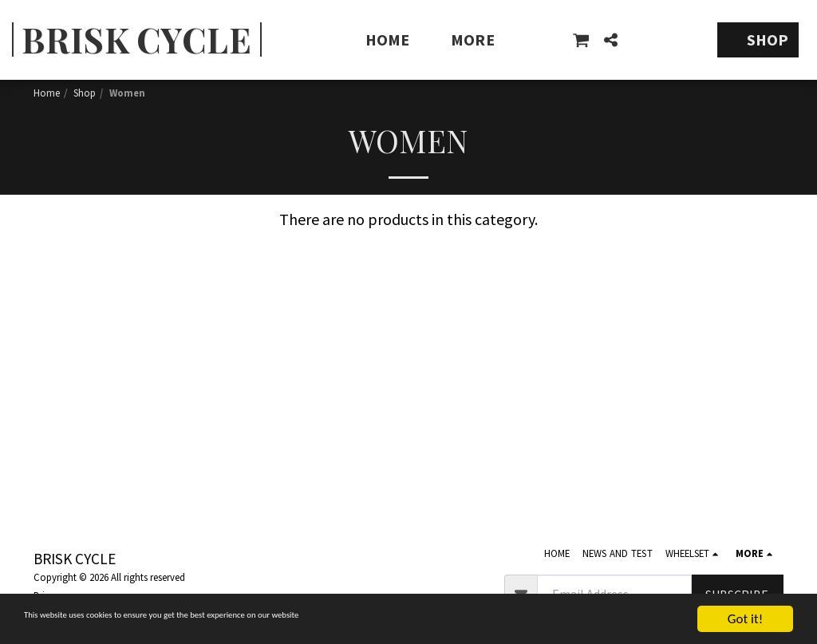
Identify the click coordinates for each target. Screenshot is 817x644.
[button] (581, 40)
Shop (85, 93)
